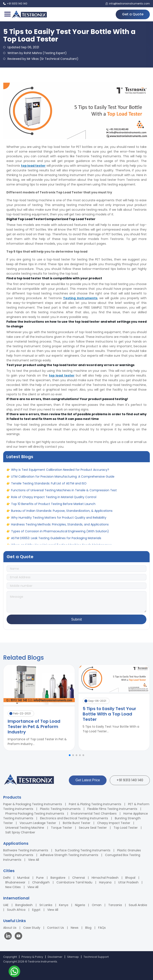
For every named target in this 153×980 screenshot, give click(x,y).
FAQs (102, 928)
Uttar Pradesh (128, 882)
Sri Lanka (46, 905)
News (75, 928)
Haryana (105, 882)
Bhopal (130, 878)
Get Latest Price (88, 780)
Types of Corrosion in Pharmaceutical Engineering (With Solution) (60, 534)
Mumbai (23, 878)
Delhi (7, 878)
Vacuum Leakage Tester (38, 823)
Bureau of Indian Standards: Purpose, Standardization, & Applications (62, 513)
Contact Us (56, 928)
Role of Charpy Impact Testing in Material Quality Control (54, 500)
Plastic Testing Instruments (60, 809)
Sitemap (73, 957)
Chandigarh (41, 882)
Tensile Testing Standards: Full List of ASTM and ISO (49, 486)
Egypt (36, 910)
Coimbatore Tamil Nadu (74, 882)
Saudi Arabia (138, 905)
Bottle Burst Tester (77, 823)
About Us (10, 928)
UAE (6, 905)
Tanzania (115, 905)
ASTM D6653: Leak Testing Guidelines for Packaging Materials (56, 541)
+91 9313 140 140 (130, 780)
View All (34, 860)
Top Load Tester (126, 828)
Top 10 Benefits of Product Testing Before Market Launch (53, 506)
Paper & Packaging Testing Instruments (33, 804)
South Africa (16, 910)
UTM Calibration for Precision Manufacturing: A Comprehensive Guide (63, 479)
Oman (97, 905)
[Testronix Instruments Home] (29, 14)
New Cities (13, 887)
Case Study (32, 928)
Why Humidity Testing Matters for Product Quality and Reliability (59, 520)
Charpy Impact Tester (114, 823)
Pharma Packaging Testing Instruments (35, 814)
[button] (70, 755)
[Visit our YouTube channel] (18, 937)
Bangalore (58, 878)
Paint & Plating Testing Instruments (95, 804)
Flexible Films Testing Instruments (112, 809)
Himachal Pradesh (105, 878)
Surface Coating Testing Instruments (83, 850)
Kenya (64, 905)
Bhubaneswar (15, 882)
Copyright (10, 957)
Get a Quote (133, 14)
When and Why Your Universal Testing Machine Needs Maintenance (61, 465)
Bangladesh (24, 905)
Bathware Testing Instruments (26, 850)
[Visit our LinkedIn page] (9, 937)
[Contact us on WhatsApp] (14, 972)
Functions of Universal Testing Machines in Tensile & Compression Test (64, 493)
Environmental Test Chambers (94, 814)
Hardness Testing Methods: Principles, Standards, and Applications (60, 527)
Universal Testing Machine (25, 828)
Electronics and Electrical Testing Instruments (74, 818)
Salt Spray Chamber (20, 832)
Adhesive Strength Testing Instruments (69, 855)
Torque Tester (61, 828)
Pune (40, 878)
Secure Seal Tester (93, 828)
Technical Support (96, 957)
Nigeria (80, 905)
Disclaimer (55, 957)
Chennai (79, 878)
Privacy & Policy (32, 957)
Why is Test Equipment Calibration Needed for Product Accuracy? (60, 472)
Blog (88, 928)
